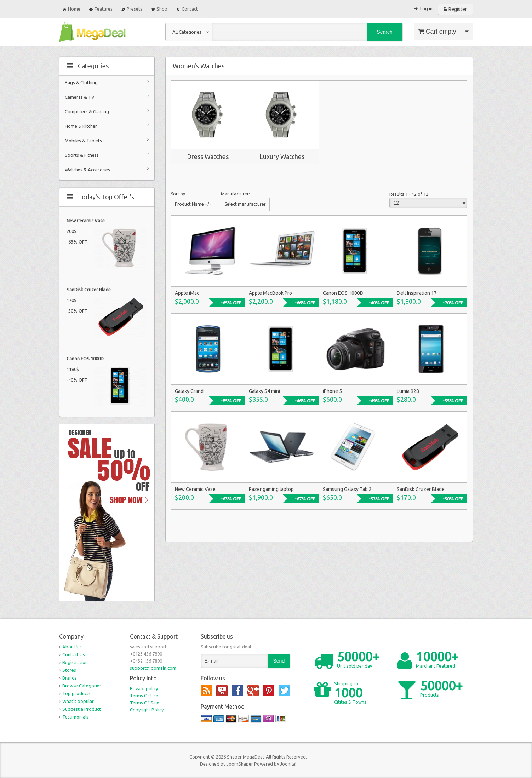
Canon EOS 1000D (85, 359)
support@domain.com (153, 668)
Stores (69, 670)
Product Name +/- (193, 204)
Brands (70, 678)
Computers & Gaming (107, 111)
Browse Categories (82, 686)
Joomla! (288, 764)
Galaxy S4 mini (264, 391)
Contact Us (74, 654)
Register (458, 9)
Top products (76, 693)
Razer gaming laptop (271, 489)
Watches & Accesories (107, 169)
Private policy (144, 688)
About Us (72, 647)
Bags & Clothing (107, 82)
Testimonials (75, 717)
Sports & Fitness (107, 155)
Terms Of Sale (145, 703)
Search (384, 32)
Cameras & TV (107, 96)
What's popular (78, 701)
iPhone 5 (332, 391)
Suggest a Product (82, 709)
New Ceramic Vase (86, 221)
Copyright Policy (147, 710)
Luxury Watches (282, 156)
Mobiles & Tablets (107, 140)
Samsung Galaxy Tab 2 (347, 489)
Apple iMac (187, 293)
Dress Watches (208, 156)
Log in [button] (426, 8)
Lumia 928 (408, 391)
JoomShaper (240, 764)
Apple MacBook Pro (270, 293)
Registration (75, 662)
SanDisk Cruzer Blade (89, 290)
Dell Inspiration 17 (417, 293)
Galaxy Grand (189, 391)
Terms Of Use (144, 696)
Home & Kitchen (107, 125)
